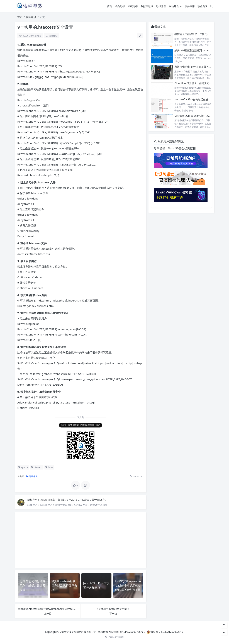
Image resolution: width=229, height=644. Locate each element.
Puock (121, 637)
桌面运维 (120, 6)
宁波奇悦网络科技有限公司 (81, 632)
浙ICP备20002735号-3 (133, 632)
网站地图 (114, 632)
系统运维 (133, 6)
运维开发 (161, 6)
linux (49, 467)
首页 (109, 6)
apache (23, 467)
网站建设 (175, 6)
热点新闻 (203, 6)
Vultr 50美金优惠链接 (182, 148)
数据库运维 (147, 6)
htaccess (37, 467)
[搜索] (212, 6)
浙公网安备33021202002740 (167, 632)
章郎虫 (65, 500)
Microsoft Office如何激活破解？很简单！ (198, 99)
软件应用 (190, 6)
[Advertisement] (81, 540)
